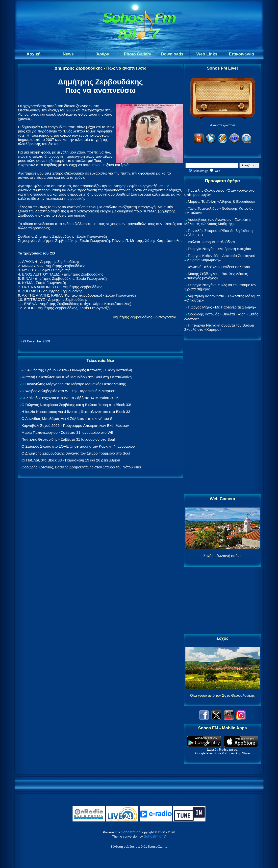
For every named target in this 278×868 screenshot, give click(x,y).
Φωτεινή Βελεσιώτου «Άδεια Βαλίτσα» (219, 267)
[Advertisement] (223, 418)
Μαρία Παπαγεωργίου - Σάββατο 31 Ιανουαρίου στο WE (68, 432)
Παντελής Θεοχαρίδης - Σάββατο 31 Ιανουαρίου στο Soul (68, 439)
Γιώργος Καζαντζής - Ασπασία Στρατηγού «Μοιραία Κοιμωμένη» (220, 258)
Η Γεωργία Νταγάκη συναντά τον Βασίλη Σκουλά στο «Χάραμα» (219, 327)
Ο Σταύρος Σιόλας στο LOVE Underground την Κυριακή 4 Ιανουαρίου (78, 446)
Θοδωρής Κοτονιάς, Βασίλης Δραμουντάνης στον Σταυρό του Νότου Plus (81, 467)
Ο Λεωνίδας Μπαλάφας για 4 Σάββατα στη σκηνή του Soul (70, 419)
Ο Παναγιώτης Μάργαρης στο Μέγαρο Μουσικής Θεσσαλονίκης (74, 384)
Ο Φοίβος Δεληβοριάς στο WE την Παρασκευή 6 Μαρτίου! (69, 391)
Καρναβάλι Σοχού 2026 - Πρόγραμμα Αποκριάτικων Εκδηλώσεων (75, 425)
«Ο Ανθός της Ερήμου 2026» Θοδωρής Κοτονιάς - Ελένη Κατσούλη (77, 370)
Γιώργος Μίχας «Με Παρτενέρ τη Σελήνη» (222, 307)
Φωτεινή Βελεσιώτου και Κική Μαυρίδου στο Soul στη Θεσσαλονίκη (77, 377)
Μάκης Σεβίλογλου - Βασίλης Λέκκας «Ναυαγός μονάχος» (216, 276)
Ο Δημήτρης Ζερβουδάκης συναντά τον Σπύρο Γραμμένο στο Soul (76, 453)
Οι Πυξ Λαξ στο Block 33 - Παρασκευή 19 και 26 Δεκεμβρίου (71, 460)
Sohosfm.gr (130, 832)
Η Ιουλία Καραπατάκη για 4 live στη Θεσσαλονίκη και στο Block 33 (76, 412)
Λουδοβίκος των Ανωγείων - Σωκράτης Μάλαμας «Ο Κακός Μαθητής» (218, 222)
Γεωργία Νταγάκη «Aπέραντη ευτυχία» (220, 249)
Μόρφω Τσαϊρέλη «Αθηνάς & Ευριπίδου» (222, 201)
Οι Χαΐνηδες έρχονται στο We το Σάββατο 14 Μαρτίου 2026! (71, 398)
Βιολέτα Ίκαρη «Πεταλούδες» (212, 242)
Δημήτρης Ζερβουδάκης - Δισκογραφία (145, 317)
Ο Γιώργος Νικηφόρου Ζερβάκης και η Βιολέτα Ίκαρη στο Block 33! (76, 405)
